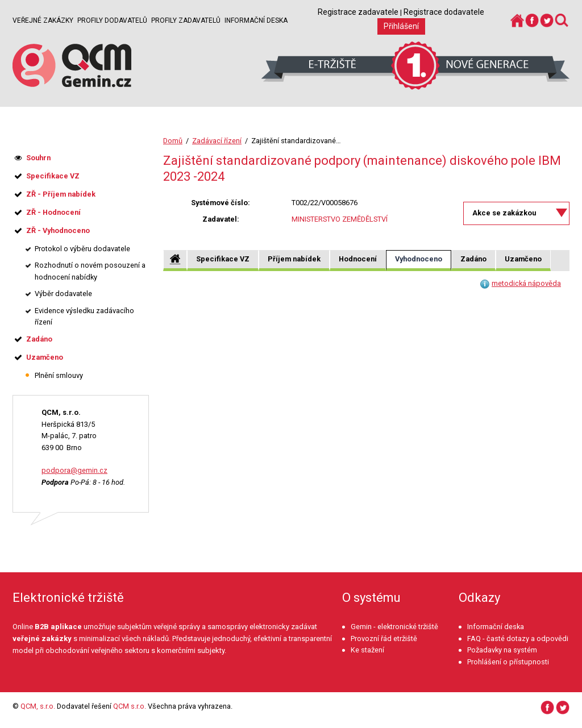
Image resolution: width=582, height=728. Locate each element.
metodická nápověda (526, 283)
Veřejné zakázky (43, 20)
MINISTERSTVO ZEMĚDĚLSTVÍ (340, 219)
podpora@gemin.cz (74, 470)
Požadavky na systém (502, 650)
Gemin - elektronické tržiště (394, 627)
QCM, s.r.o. (38, 706)
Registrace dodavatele (444, 12)
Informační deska (256, 20)
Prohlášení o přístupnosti (508, 662)
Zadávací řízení (217, 141)
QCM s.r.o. (130, 706)
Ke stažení (367, 650)
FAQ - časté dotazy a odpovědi (518, 638)
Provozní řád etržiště (384, 638)
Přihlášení (401, 26)
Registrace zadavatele (358, 12)
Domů (173, 141)
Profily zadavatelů (186, 20)
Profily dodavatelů (112, 20)
